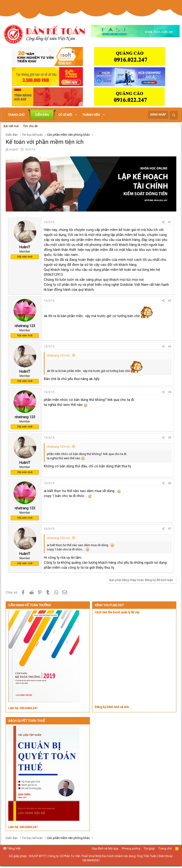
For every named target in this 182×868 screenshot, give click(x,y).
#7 (170, 529)
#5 (170, 438)
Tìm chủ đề (30, 126)
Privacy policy (131, 848)
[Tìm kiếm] (174, 115)
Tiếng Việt (12, 848)
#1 (170, 222)
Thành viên (91, 115)
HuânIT (14, 149)
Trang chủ (16, 115)
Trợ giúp (149, 848)
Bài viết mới (11, 126)
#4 (170, 392)
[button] (76, 115)
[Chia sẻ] (163, 222)
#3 (170, 347)
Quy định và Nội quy (105, 848)
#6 (170, 483)
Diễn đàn (42, 115)
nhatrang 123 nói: (59, 355)
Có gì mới (65, 115)
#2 (170, 301)
